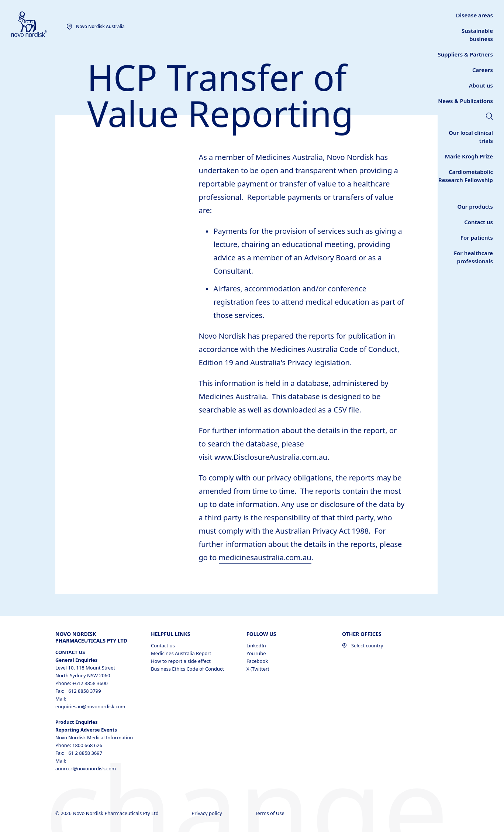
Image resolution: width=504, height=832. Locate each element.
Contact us (163, 646)
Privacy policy (207, 813)
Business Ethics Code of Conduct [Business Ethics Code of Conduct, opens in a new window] (187, 669)
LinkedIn (256, 646)
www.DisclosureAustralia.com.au (271, 457)
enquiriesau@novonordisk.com (90, 706)
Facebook (257, 661)
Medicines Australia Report (181, 653)
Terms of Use (270, 813)
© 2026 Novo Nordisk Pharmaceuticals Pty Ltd (108, 813)
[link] (465, 101)
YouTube (256, 653)
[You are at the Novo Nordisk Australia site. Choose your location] (96, 27)
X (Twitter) (258, 669)
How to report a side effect (181, 661)
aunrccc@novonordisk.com (86, 768)
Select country (363, 646)
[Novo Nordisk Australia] (39, 25)
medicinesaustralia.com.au (265, 557)
